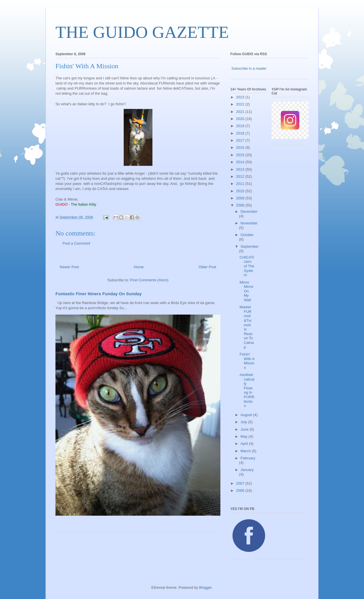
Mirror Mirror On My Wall (246, 291)
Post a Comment (76, 243)
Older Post (207, 267)
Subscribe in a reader (249, 68)
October (247, 235)
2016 (241, 147)
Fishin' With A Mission (247, 361)
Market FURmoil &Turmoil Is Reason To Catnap (247, 327)
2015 (241, 155)
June (245, 429)
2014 (241, 162)
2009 (241, 198)
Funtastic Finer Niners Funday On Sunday (99, 294)
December (249, 211)
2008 (241, 205)
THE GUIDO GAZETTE (142, 32)
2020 (241, 119)
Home (139, 267)
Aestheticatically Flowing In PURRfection (247, 390)
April (245, 444)
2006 (241, 490)
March (246, 451)
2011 (241, 184)
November (249, 223)
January (247, 470)
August (247, 415)
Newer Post (69, 267)
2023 (241, 97)
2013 (241, 169)
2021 (241, 112)
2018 (241, 133)
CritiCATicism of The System (247, 266)
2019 (241, 126)
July (244, 422)
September (250, 246)
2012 (241, 176)
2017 (241, 140)
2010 (241, 191)
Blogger (205, 587)
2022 (241, 104)
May (245, 436)
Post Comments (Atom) (149, 280)
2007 (241, 483)
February (248, 458)
